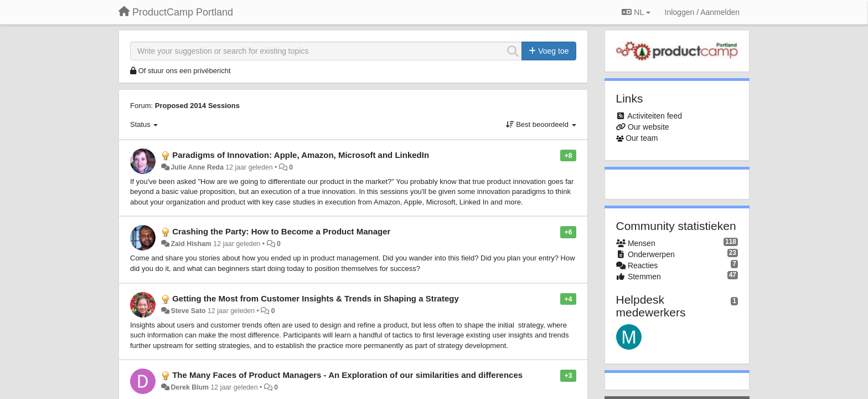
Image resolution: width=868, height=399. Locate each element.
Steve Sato (188, 311)
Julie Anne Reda (197, 167)
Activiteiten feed (655, 116)
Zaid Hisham (191, 244)
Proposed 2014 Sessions (197, 106)
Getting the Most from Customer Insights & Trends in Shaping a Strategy (316, 298)
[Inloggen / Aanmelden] (702, 12)
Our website (649, 127)
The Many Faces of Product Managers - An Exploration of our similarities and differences (347, 375)
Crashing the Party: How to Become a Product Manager (281, 231)
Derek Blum (190, 387)
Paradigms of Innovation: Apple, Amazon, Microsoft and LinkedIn (301, 155)
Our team (642, 138)
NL (636, 12)
